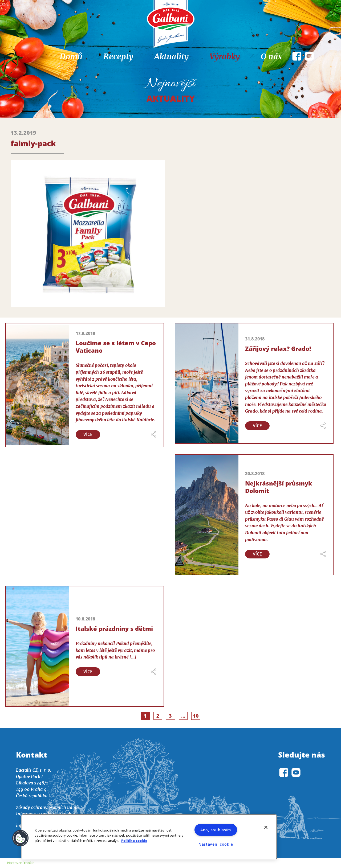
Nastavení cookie (216, 844)
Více (88, 434)
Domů (71, 56)
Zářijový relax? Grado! (278, 348)
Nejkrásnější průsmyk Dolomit (279, 487)
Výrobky (225, 56)
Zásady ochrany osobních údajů (47, 807)
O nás (271, 56)
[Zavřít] (266, 827)
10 (196, 716)
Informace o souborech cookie (45, 814)
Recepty (118, 56)
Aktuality (171, 56)
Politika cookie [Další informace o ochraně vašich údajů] (134, 841)
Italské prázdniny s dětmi (114, 628)
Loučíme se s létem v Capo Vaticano (116, 347)
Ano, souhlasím (216, 830)
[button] (21, 838)
